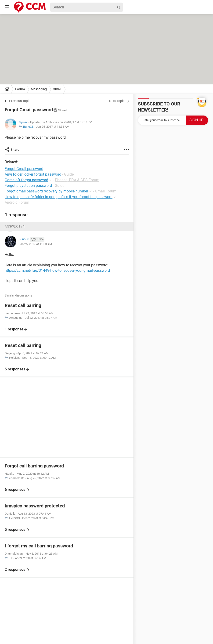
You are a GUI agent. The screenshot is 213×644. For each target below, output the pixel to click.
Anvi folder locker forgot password (33, 174)
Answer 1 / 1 (15, 226)
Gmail (57, 89)
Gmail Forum (106, 191)
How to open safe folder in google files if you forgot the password (59, 197)
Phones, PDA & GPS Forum (77, 180)
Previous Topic (20, 101)
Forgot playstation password (28, 186)
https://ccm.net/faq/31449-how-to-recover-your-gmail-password (57, 270)
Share (15, 150)
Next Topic (117, 101)
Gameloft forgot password (26, 180)
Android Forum (17, 202)
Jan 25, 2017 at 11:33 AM (53, 127)
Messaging (39, 89)
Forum (20, 89)
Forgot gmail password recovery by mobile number (46, 191)
